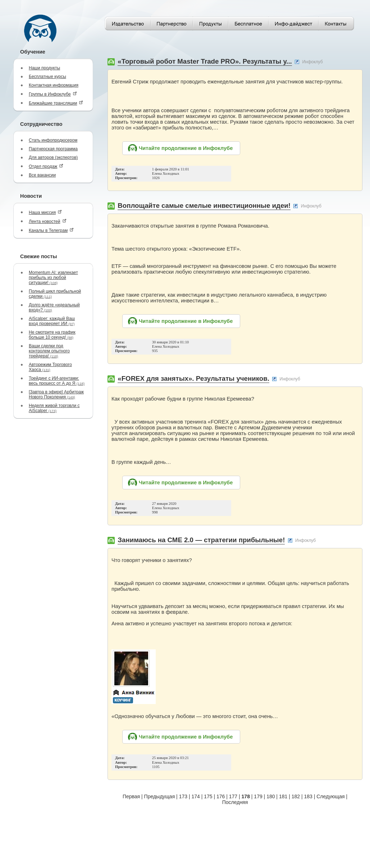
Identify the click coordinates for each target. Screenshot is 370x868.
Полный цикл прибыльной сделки (55, 294)
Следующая (330, 796)
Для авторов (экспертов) (53, 157)
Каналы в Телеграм (51, 230)
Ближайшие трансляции (56, 103)
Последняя (235, 802)
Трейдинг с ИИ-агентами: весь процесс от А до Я (57, 381)
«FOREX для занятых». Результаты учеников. (193, 378)
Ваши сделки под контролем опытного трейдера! (49, 351)
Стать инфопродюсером (53, 140)
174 (195, 796)
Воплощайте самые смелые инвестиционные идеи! (204, 205)
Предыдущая (160, 796)
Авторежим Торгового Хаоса (50, 367)
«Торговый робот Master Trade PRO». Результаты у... (205, 61)
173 (183, 796)
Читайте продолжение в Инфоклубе (186, 148)
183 (308, 796)
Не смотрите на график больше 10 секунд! (52, 335)
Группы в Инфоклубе (53, 94)
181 (283, 796)
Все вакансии (42, 175)
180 (271, 796)
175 (208, 796)
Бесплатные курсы (47, 77)
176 (221, 796)
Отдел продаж (46, 166)
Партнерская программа (53, 149)
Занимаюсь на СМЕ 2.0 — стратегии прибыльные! (201, 540)
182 (296, 796)
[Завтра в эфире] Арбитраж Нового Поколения (56, 394)
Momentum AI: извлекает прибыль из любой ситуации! (53, 278)
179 (258, 796)
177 (233, 796)
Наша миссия (45, 212)
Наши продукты (44, 68)
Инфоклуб (312, 62)
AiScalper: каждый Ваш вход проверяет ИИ (52, 321)
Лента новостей (48, 221)
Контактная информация (54, 85)
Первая (131, 796)
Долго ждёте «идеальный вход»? (54, 307)
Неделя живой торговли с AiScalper (54, 408)
